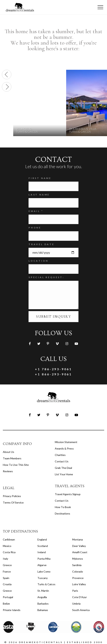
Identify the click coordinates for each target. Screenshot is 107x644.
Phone (35, 228)
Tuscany (43, 578)
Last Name (39, 195)
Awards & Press (64, 448)
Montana (78, 539)
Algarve (42, 565)
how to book (63, 507)
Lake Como (44, 571)
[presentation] (7, 75)
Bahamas (43, 610)
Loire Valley (79, 584)
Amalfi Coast (80, 552)
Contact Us (62, 461)
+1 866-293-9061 (53, 374)
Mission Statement (66, 442)
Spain (6, 578)
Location (38, 261)
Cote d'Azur (79, 597)
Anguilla (42, 597)
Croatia (7, 584)
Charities (60, 455)
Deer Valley (79, 546)
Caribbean (9, 539)
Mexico (7, 546)
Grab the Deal (63, 468)
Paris (75, 591)
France (7, 571)
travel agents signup (68, 494)
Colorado (78, 571)
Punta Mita (44, 559)
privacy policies (12, 496)
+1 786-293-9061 (53, 369)
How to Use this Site (16, 465)
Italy (5, 559)
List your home (64, 474)
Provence (78, 578)
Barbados (43, 604)
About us (9, 452)
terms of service (13, 502)
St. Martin (43, 591)
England (42, 539)
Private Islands (12, 610)
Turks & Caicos (46, 584)
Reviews (8, 471)
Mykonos (78, 559)
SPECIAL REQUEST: (46, 277)
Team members (12, 458)
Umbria (76, 604)
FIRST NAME (40, 178)
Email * (36, 211)
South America (81, 610)
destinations (62, 513)
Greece (7, 565)
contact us (62, 501)
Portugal (8, 597)
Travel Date (41, 244)
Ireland (42, 552)
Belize (6, 604)
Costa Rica (9, 552)
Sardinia (77, 565)
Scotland (43, 546)
